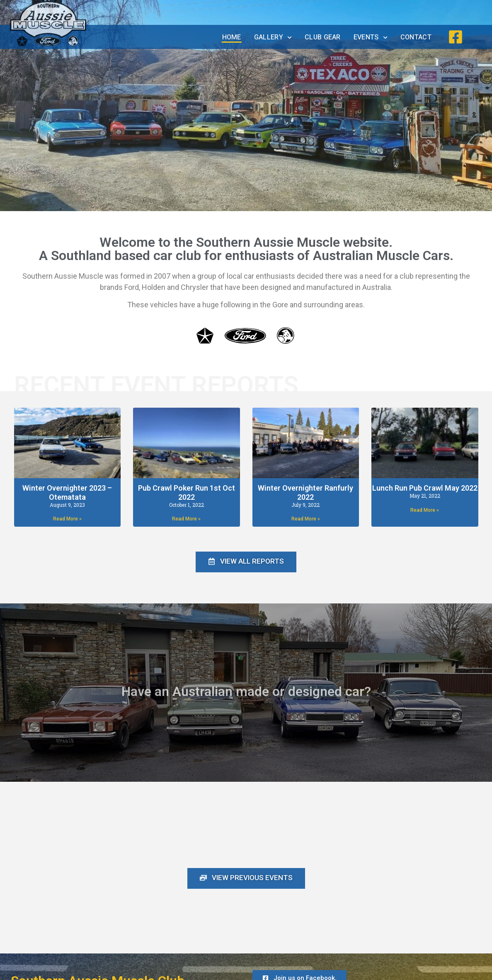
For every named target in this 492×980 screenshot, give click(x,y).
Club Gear (323, 37)
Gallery (273, 38)
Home (232, 37)
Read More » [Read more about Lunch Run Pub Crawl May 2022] (425, 510)
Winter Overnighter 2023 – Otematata (67, 492)
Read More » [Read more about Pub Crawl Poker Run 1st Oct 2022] (186, 519)
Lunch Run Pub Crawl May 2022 (425, 488)
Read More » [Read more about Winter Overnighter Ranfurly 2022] (306, 519)
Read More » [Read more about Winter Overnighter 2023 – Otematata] (67, 519)
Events (371, 38)
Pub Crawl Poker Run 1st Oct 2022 (187, 492)
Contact (416, 37)
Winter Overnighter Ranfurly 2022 (305, 492)
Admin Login (470, 974)
